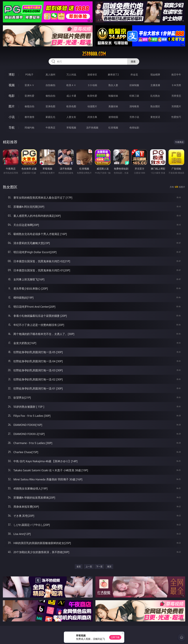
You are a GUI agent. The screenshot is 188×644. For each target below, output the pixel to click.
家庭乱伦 (50, 117)
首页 (79, 567)
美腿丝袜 (113, 106)
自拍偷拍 (50, 85)
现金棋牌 (155, 75)
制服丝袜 (113, 96)
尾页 (109, 567)
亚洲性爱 (29, 96)
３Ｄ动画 (92, 85)
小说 (12, 117)
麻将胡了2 (113, 75)
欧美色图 (71, 106)
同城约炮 (29, 128)
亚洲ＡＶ (29, 85)
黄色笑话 (155, 117)
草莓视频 (71, 128)
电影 (12, 96)
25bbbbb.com (94, 54)
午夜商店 (50, 128)
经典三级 (134, 96)
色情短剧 (134, 128)
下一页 (99, 567)
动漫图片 (92, 106)
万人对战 (71, 75)
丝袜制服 (134, 85)
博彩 (12, 74)
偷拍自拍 (50, 96)
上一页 (89, 567)
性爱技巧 (176, 117)
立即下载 (115, 637)
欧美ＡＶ (71, 85)
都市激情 (29, 117)
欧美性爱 (92, 96)
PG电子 (29, 75)
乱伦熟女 (155, 96)
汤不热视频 (92, 128)
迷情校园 (113, 117)
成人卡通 (71, 96)
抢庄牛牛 (176, 75)
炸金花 (134, 75)
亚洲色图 (50, 106)
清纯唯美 (134, 106)
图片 (12, 106)
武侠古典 (92, 117)
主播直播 (155, 85)
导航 (12, 127)
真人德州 (50, 75)
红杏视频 (113, 128)
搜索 (133, 62)
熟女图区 (155, 106)
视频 (12, 85)
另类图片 (176, 106)
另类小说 (134, 117)
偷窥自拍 (29, 106)
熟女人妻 (113, 85)
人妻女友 (71, 117)
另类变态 (176, 96)
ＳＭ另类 (176, 85)
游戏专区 (92, 75)
